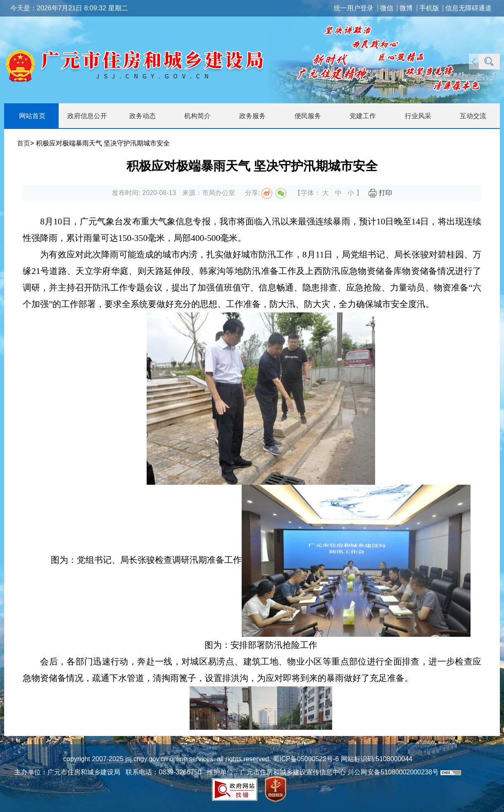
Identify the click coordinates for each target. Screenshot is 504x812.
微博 (406, 8)
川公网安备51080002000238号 (393, 772)
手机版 (429, 8)
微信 (387, 8)
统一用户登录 (354, 8)
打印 (380, 193)
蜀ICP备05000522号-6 (305, 759)
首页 (24, 143)
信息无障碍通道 (468, 8)
